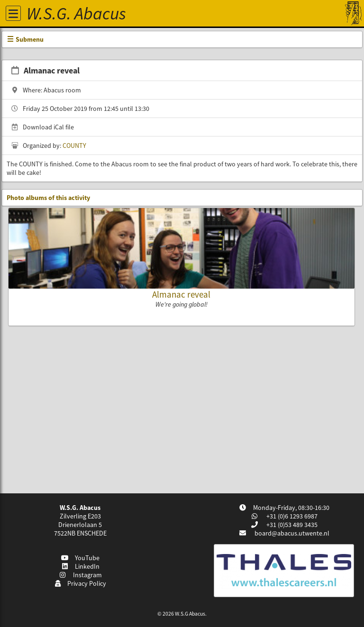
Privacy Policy (80, 583)
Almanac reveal (181, 294)
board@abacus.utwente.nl (292, 533)
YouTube (80, 558)
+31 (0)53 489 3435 (291, 525)
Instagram (80, 575)
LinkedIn (80, 566)
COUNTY (74, 145)
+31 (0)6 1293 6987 (291, 516)
